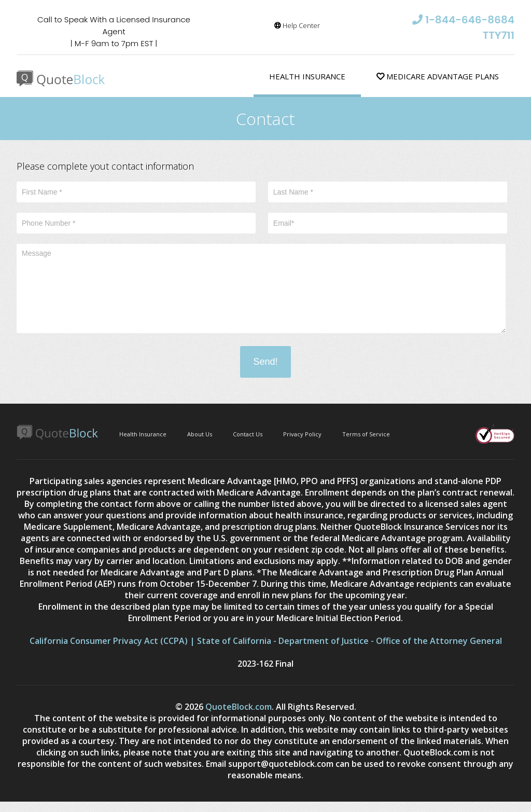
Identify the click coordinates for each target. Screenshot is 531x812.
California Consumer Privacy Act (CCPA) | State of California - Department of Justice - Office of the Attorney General (266, 641)
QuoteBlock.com (239, 707)
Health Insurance (307, 76)
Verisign (495, 434)
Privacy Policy (302, 434)
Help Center (297, 25)
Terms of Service (366, 434)
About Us (200, 434)
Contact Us (248, 434)
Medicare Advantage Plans (438, 76)
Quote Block (61, 79)
